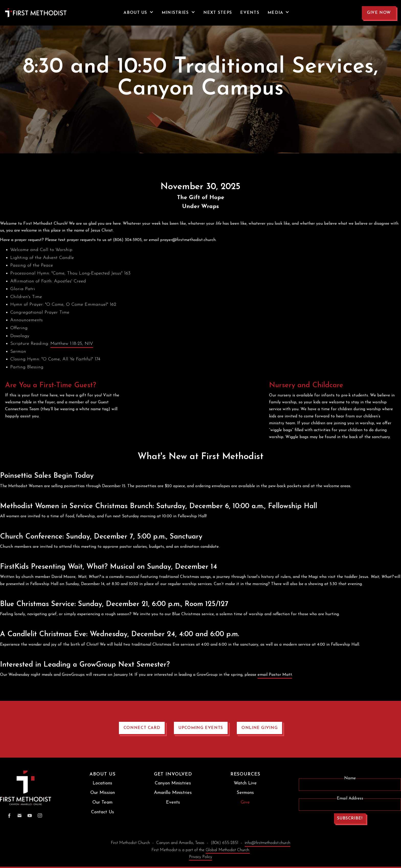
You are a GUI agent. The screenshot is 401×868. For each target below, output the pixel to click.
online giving (259, 728)
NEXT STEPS (218, 13)
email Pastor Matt (275, 675)
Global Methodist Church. (228, 850)
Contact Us (103, 812)
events (250, 13)
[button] (138, 13)
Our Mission (103, 793)
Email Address (350, 798)
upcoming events (201, 728)
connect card (142, 728)
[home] (26, 13)
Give (245, 802)
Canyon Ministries (173, 783)
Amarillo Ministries (173, 793)
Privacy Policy (201, 857)
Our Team (102, 802)
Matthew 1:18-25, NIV (72, 344)
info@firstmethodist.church (268, 843)
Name (350, 779)
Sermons (245, 793)
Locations (102, 783)
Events (173, 802)
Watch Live (245, 783)
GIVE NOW (379, 13)
